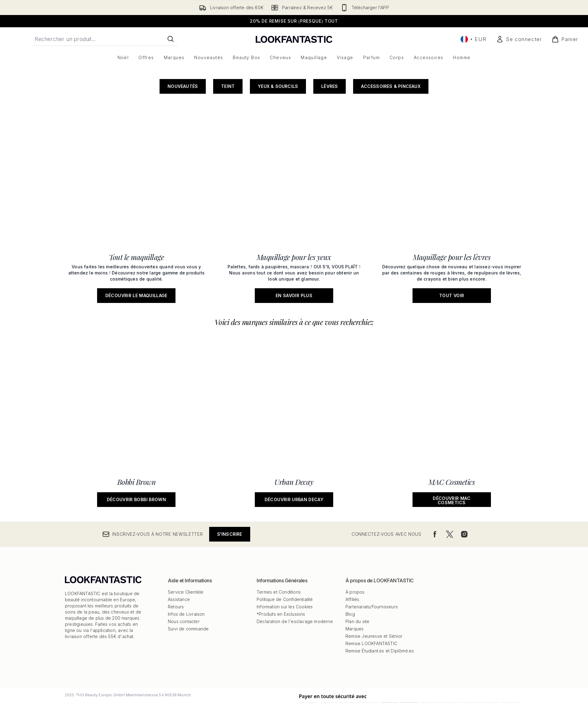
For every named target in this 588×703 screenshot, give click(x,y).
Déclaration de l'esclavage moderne (295, 586)
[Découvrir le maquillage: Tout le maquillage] (136, 204)
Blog (350, 579)
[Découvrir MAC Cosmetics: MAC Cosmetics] (452, 278)
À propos (355, 557)
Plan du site (357, 586)
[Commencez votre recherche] (104, 39)
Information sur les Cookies (285, 572)
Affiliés (352, 564)
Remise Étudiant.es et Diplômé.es (380, 616)
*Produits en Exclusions (281, 579)
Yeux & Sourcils (278, 155)
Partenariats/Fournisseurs (372, 572)
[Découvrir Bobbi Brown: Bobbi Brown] (136, 278)
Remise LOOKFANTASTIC (371, 609)
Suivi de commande (188, 594)
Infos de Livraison (186, 579)
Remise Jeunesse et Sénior (374, 601)
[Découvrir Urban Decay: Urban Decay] (294, 278)
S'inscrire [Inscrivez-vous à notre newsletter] (230, 499)
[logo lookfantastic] (294, 39)
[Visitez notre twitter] (450, 499)
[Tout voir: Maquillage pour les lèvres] (452, 204)
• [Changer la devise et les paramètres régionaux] (473, 39)
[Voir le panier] (565, 39)
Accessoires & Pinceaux (391, 155)
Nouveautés (183, 155)
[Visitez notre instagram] (464, 499)
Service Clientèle (186, 557)
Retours (176, 572)
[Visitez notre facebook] (435, 499)
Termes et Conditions (279, 557)
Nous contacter (184, 586)
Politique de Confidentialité (285, 564)
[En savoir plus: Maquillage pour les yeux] (294, 204)
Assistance (179, 564)
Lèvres (330, 155)
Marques (354, 594)
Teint (228, 155)
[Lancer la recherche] (171, 39)
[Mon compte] (519, 39)
